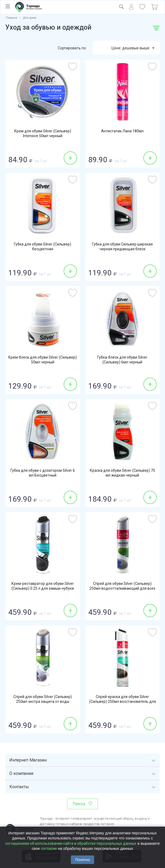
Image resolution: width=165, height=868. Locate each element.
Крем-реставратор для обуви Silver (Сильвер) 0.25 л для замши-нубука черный (43, 588)
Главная (12, 18)
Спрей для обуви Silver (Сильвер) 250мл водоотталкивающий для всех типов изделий (122, 588)
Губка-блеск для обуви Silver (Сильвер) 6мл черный (122, 360)
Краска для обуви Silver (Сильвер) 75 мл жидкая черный (122, 473)
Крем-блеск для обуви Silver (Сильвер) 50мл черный (43, 360)
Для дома (30, 18)
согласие (49, 849)
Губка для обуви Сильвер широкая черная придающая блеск (122, 247)
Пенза (79, 804)
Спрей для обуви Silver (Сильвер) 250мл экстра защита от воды (43, 699)
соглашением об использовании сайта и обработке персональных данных (71, 843)
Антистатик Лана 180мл (122, 131)
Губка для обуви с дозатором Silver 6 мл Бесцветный (43, 473)
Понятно (82, 860)
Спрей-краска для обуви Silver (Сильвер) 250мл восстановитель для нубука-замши (122, 701)
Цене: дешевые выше (133, 48)
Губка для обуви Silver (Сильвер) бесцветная (43, 247)
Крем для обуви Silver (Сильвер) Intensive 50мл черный (43, 133)
